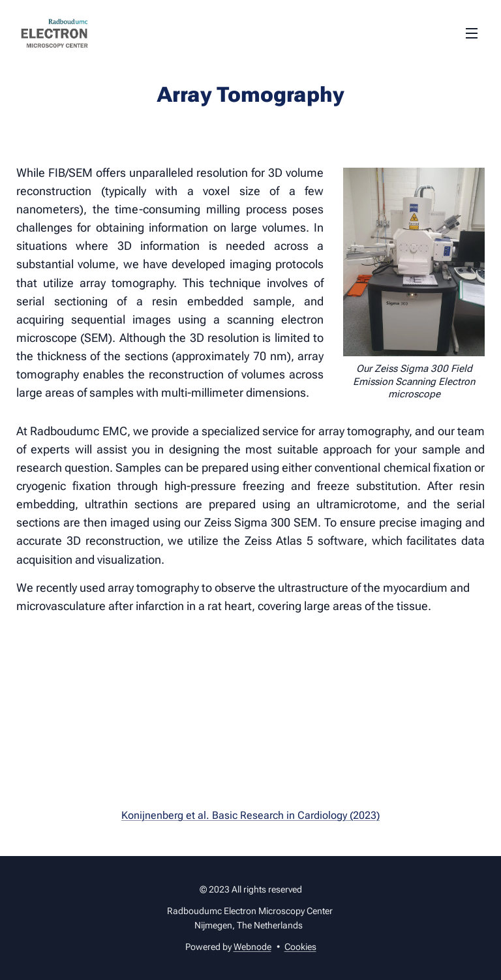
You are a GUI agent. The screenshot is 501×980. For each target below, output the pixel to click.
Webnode (252, 947)
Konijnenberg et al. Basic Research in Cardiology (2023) (250, 815)
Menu (472, 33)
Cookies (300, 947)
